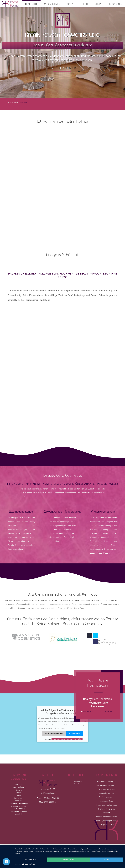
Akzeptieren (75, 734)
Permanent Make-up (19, 811)
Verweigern (31, 860)
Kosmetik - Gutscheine (19, 803)
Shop (98, 4)
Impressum (77, 781)
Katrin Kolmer (52, 4)
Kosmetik (19, 801)
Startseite (31, 4)
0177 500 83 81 (50, 802)
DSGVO (77, 784)
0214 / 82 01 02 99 (51, 798)
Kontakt (71, 4)
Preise (85, 4)
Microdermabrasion (19, 806)
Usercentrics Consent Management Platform (67, 739)
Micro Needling (19, 809)
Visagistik (19, 814)
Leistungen (114, 4)
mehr (106, 860)
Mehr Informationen (54, 734)
